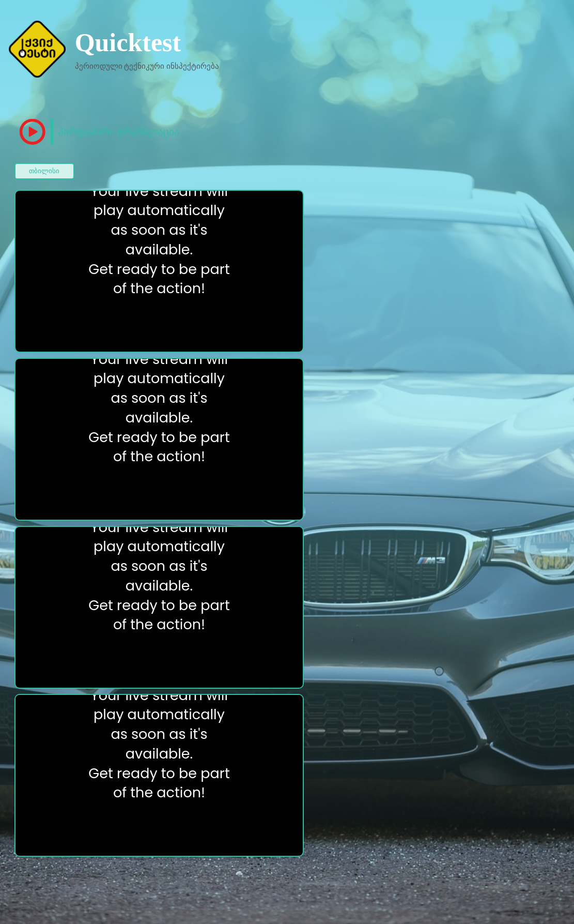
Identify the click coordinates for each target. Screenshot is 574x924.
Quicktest (128, 42)
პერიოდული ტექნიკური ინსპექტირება (147, 66)
